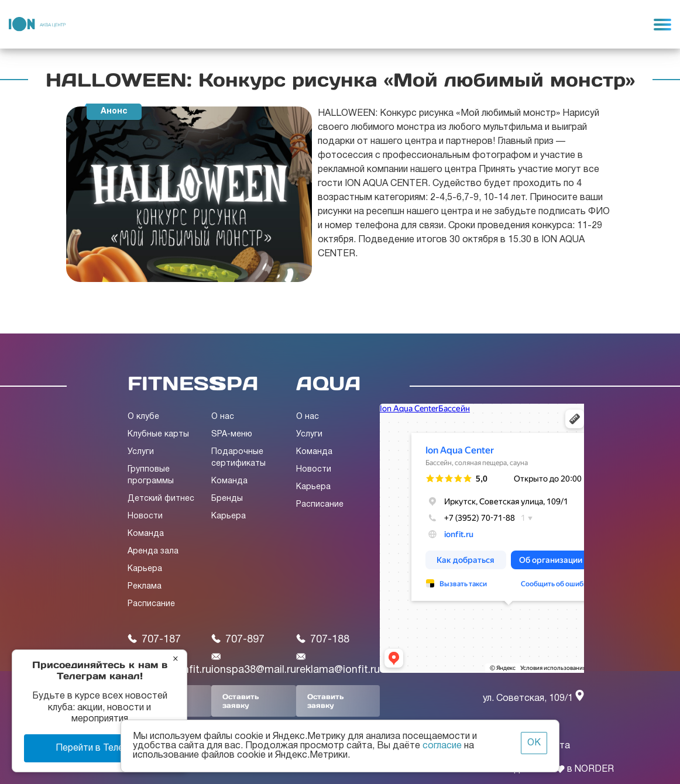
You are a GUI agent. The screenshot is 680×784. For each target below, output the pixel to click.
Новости (145, 516)
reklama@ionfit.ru (338, 663)
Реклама (145, 587)
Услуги (141, 452)
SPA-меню (232, 434)
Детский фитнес (161, 499)
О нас (223, 417)
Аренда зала (153, 551)
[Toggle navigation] (662, 24)
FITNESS (176, 383)
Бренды (227, 499)
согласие (442, 746)
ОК (534, 743)
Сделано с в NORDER (561, 769)
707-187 (154, 639)
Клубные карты (158, 434)
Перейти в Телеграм (100, 748)
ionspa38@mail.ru (254, 663)
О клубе (143, 417)
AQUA (329, 383)
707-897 (238, 639)
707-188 (323, 639)
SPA (235, 383)
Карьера (145, 569)
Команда (146, 534)
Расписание (151, 604)
